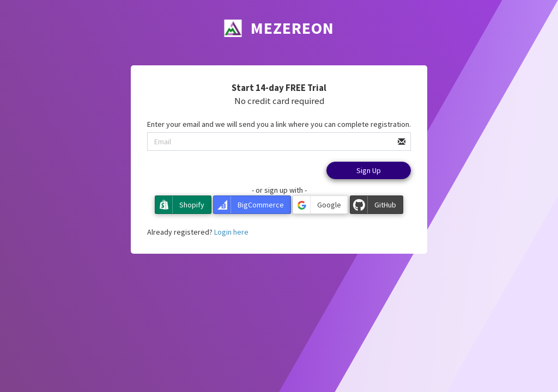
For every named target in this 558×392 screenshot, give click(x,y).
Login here (231, 232)
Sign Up (369, 170)
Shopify (180, 205)
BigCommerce (249, 205)
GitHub (373, 205)
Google (317, 205)
